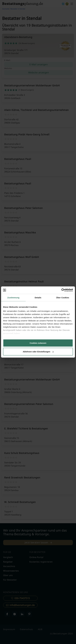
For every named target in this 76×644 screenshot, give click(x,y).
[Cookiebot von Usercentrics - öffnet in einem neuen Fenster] (61, 290)
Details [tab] (38, 297)
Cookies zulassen (38, 343)
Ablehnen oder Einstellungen (38, 352)
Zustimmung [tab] (13, 297)
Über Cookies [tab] (63, 297)
